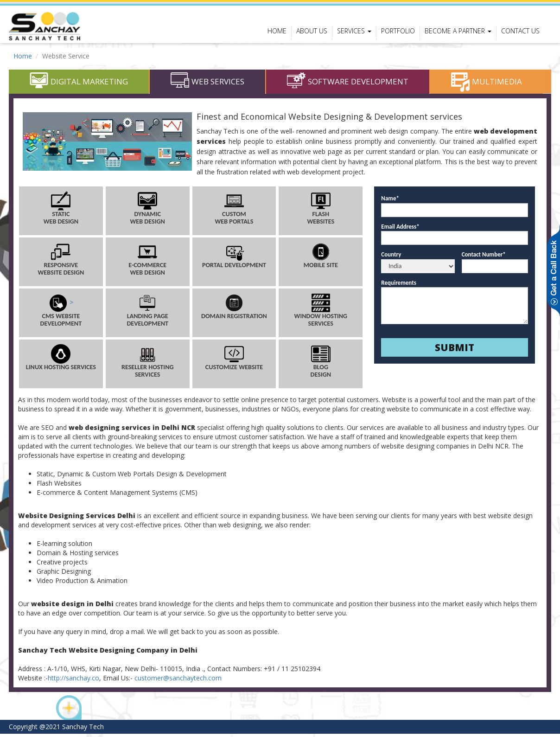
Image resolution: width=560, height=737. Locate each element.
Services (354, 31)
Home (277, 31)
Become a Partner (458, 31)
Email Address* (400, 229)
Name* (390, 202)
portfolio (398, 31)
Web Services (207, 85)
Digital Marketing (79, 85)
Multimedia (487, 85)
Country (391, 258)
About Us (312, 31)
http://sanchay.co (73, 681)
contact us (520, 31)
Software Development (348, 85)
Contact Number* (484, 258)
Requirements (399, 285)
